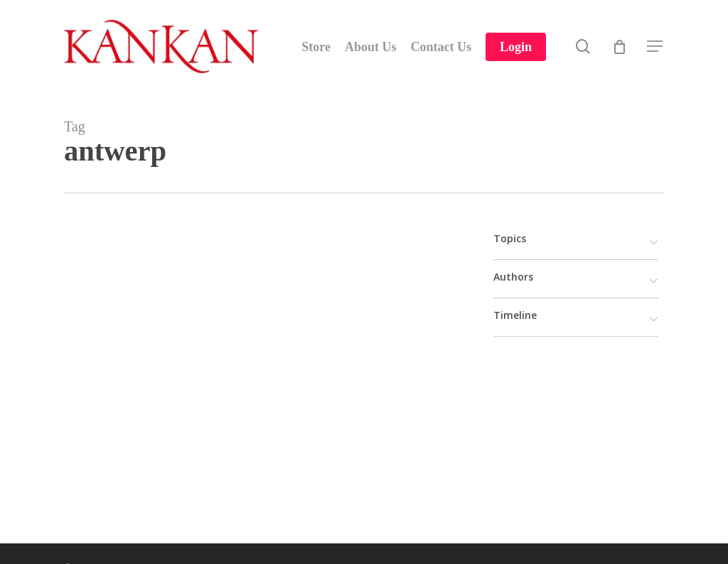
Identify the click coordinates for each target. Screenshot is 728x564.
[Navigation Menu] (655, 47)
